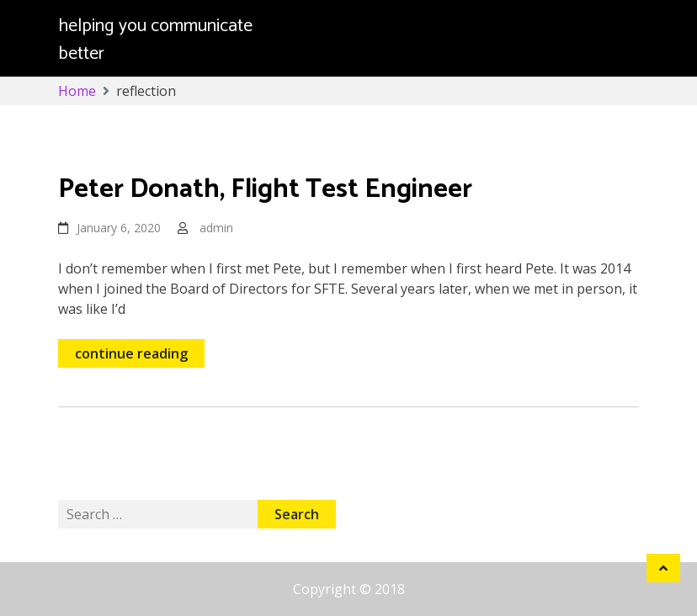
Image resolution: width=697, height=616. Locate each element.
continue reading (131, 353)
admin (216, 228)
